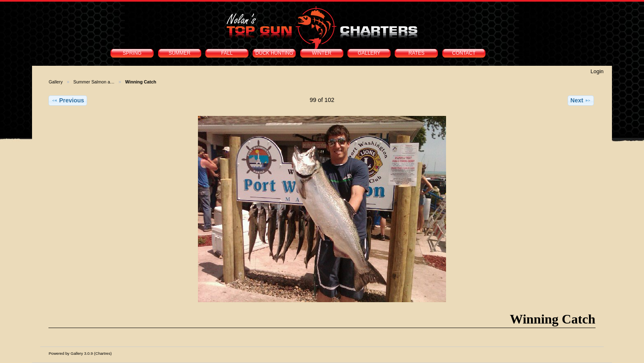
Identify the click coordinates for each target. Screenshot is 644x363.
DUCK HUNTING (274, 53)
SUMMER (179, 53)
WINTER (322, 53)
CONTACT (464, 53)
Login (597, 71)
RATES (416, 53)
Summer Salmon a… (94, 82)
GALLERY (369, 53)
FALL (227, 53)
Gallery (55, 82)
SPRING (132, 53)
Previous (68, 100)
